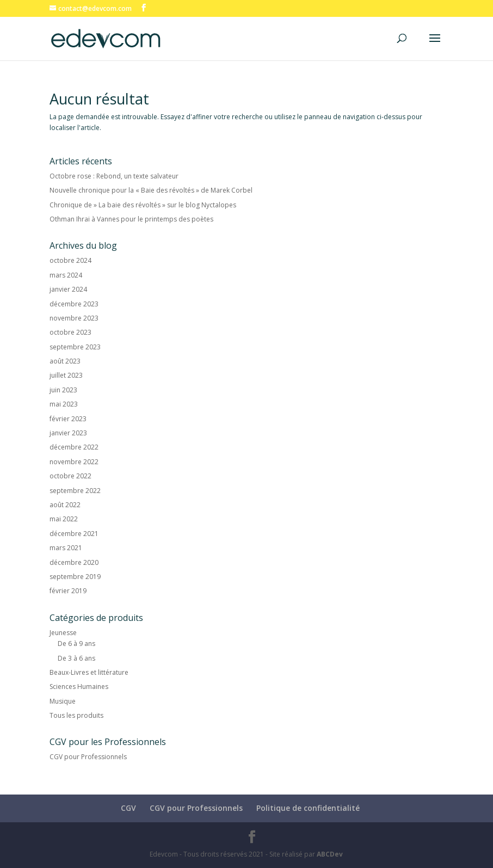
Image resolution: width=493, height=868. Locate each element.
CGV (128, 808)
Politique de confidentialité (308, 808)
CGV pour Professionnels (88, 757)
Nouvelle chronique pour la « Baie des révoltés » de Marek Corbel (151, 190)
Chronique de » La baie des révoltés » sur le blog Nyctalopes (143, 205)
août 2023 (65, 361)
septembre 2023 (75, 347)
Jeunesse (63, 633)
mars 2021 (66, 548)
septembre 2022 (75, 491)
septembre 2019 (75, 577)
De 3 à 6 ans (76, 658)
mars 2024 (66, 275)
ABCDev (330, 854)
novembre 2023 (74, 318)
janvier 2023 (68, 433)
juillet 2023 (66, 375)
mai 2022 (64, 519)
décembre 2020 (74, 562)
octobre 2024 (70, 260)
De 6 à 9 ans (76, 644)
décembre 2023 (74, 304)
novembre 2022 (74, 462)
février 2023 (68, 419)
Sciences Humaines (79, 687)
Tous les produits (76, 715)
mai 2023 (64, 404)
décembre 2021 (74, 534)
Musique (63, 701)
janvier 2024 (68, 289)
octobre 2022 (70, 476)
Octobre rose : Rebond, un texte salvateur (114, 176)
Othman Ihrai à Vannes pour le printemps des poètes (131, 219)
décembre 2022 (74, 447)
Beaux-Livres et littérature (89, 672)
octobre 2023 (70, 332)
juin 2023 (63, 390)
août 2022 (65, 505)
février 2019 (68, 591)
